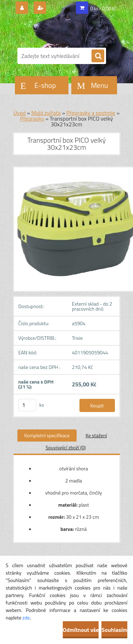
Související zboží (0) (65, 447)
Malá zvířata (46, 113)
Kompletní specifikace (47, 435)
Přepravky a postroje (91, 113)
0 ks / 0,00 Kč (104, 9)
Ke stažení (96, 435)
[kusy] (27, 405)
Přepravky (32, 118)
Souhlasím (114, 630)
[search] (98, 56)
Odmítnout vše (81, 630)
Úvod (20, 113)
